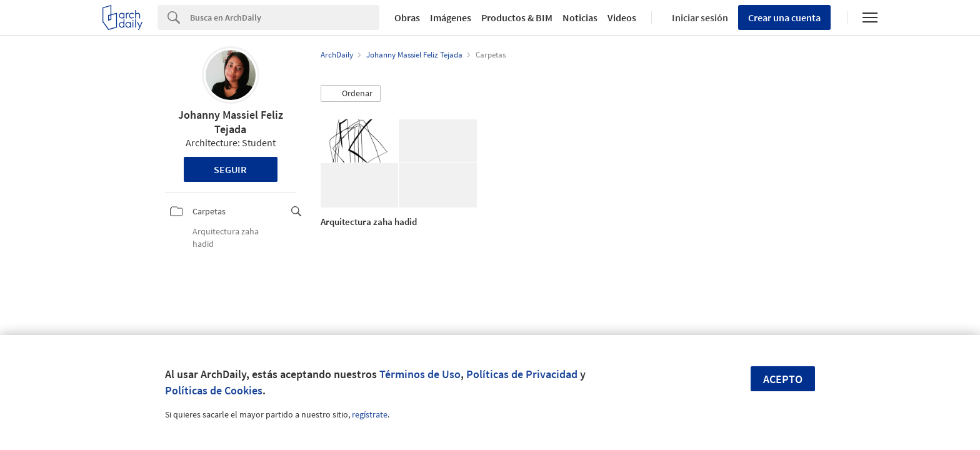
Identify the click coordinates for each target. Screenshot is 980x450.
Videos (622, 17)
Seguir (230, 169)
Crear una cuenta (784, 17)
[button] (351, 94)
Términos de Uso (420, 374)
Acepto (783, 379)
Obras (407, 17)
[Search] (285, 17)
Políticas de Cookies (214, 390)
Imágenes (451, 17)
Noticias (580, 17)
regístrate (370, 414)
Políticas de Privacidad (522, 374)
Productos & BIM (517, 17)
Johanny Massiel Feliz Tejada (231, 122)
